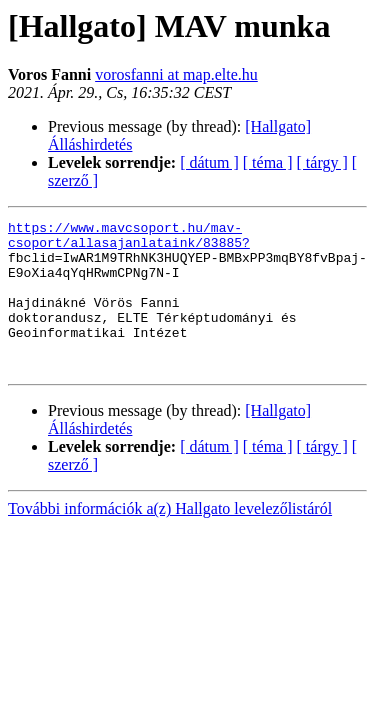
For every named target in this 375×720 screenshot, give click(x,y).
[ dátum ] (209, 162)
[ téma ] (268, 162)
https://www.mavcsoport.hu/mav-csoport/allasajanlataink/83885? (129, 239)
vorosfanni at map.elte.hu (176, 74)
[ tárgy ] (322, 162)
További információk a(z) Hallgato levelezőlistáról (170, 538)
